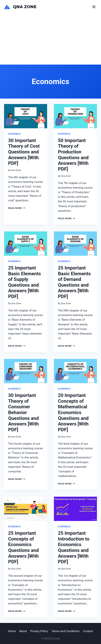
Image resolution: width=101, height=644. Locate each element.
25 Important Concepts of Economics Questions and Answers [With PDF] (23, 547)
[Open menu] (94, 7)
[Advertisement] (50, 39)
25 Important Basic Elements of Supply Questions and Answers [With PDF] (24, 282)
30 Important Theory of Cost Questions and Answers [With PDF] (24, 152)
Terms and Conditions (66, 631)
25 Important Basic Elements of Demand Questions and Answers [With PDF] (74, 282)
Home (12, 631)
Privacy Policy (39, 631)
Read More (17, 208)
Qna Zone (16, 170)
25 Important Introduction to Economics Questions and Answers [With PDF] (74, 547)
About (23, 631)
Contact (88, 631)
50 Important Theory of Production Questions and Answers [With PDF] (73, 155)
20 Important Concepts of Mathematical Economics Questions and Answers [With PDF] (73, 412)
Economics (14, 134)
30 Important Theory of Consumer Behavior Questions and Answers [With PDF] (23, 412)
